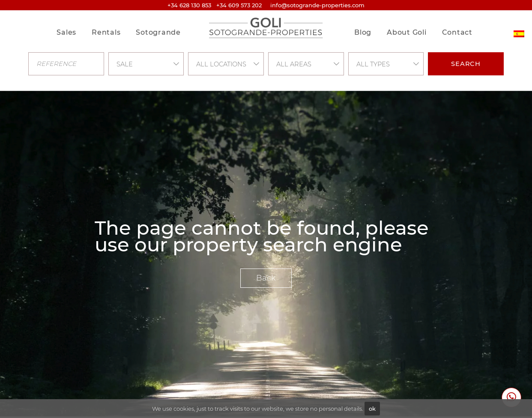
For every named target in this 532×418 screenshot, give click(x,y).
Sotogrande (158, 32)
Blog (363, 32)
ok (372, 409)
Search (466, 64)
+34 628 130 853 (189, 5)
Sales (66, 32)
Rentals (106, 32)
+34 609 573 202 (239, 5)
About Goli (407, 32)
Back (266, 278)
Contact (457, 32)
